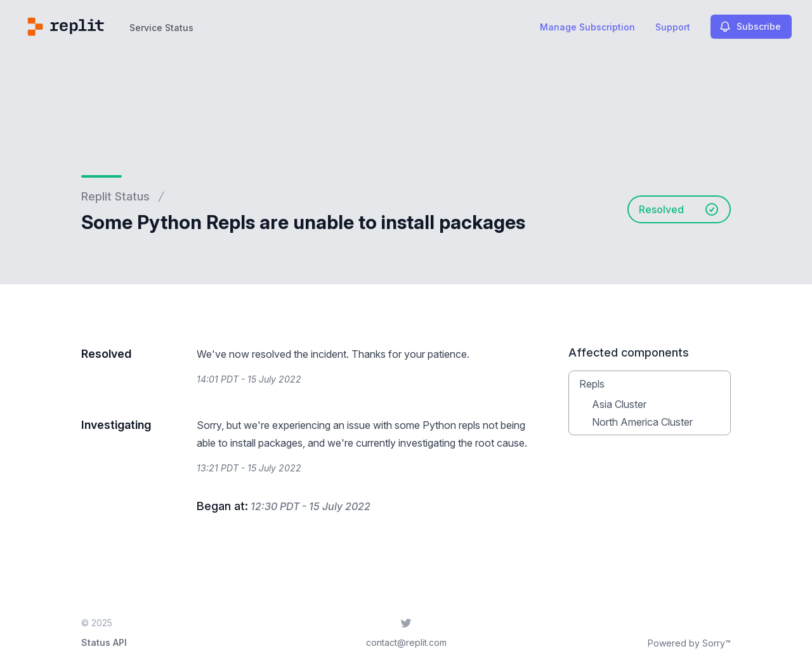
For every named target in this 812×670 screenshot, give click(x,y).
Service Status (161, 28)
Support (673, 27)
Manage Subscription (587, 27)
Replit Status (115, 196)
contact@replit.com (406, 642)
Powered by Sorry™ (689, 643)
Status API (104, 642)
